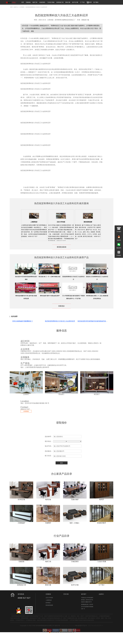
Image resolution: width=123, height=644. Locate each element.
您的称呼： (49, 445)
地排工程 (35, 2)
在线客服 (26, 420)
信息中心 (16, 7)
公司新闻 (22, 7)
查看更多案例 (62, 247)
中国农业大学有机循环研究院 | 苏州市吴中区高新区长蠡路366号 (87, 608)
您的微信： (49, 460)
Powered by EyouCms (68, 634)
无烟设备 (28, 2)
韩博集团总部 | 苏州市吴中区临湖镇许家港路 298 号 (87, 615)
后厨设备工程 (60, 2)
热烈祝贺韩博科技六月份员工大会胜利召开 (60, 330)
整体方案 (68, 2)
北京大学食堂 (61, 222)
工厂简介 (82, 2)
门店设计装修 (51, 2)
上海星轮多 (34, 222)
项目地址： (49, 450)
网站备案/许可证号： (82, 634)
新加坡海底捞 (88, 222)
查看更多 (62, 315)
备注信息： (49, 464)
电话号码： (49, 455)
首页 (23, 2)
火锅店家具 (42, 2)
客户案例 (96, 2)
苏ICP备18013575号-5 (96, 634)
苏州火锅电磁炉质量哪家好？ (23, 330)
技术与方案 (75, 2)
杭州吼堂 (48, 611)
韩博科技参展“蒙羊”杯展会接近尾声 (50, 304)
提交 (62, 472)
